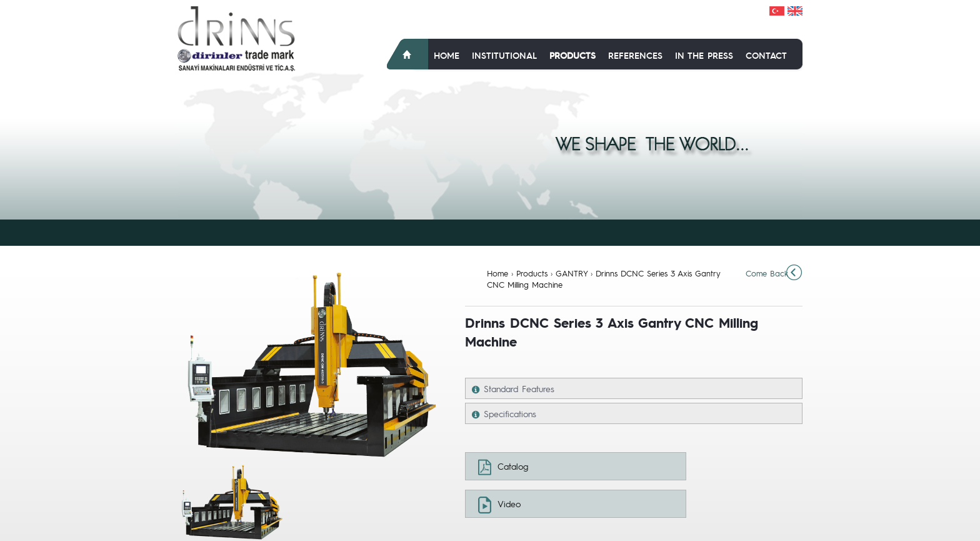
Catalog (513, 466)
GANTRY (572, 273)
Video (509, 503)
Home (447, 55)
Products (572, 55)
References (635, 55)
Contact (766, 55)
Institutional (504, 55)
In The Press (704, 55)
